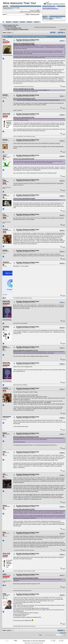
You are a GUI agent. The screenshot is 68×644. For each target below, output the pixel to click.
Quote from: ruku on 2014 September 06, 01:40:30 (24, 117)
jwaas (4, 451)
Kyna (4, 39)
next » (65, 30)
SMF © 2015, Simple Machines (39, 641)
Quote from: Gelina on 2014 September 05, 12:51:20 (24, 99)
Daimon (5, 347)
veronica (5, 139)
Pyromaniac (6, 326)
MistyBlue (5, 229)
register (18, 8)
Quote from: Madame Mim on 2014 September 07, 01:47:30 (26, 350)
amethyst (51, 19)
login (14, 8)
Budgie (5, 195)
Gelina (4, 156)
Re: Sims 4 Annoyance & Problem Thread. (28, 40)
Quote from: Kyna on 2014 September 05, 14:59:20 (24, 45)
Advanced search (35, 14)
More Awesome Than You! (11, 25)
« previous (61, 30)
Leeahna (5, 250)
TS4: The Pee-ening (11, 27)
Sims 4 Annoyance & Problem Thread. (18, 29)
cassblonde (6, 262)
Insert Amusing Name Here (14, 28)
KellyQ (4, 594)
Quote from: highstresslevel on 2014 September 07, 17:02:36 (26, 437)
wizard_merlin (6, 113)
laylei (4, 474)
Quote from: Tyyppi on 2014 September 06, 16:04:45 (24, 199)
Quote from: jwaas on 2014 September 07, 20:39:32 (24, 509)
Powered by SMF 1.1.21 (27, 641)
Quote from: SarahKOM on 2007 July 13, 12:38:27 (24, 89)
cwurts (4, 574)
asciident (5, 95)
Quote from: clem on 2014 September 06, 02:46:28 (24, 43)
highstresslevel (7, 416)
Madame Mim (6, 301)
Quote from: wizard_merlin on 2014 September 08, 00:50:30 (26, 578)
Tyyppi (4, 180)
